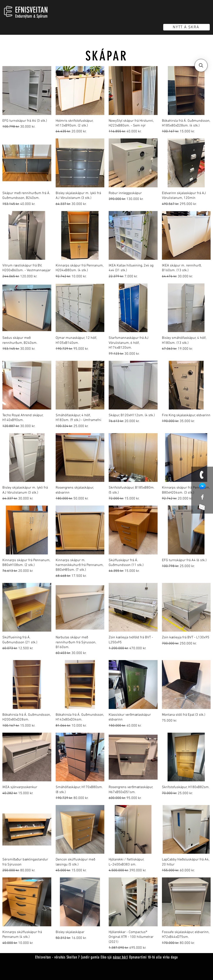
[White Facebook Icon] (202, 497)
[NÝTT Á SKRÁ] (186, 27)
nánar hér (120, 957)
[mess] (202, 486)
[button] (201, 65)
